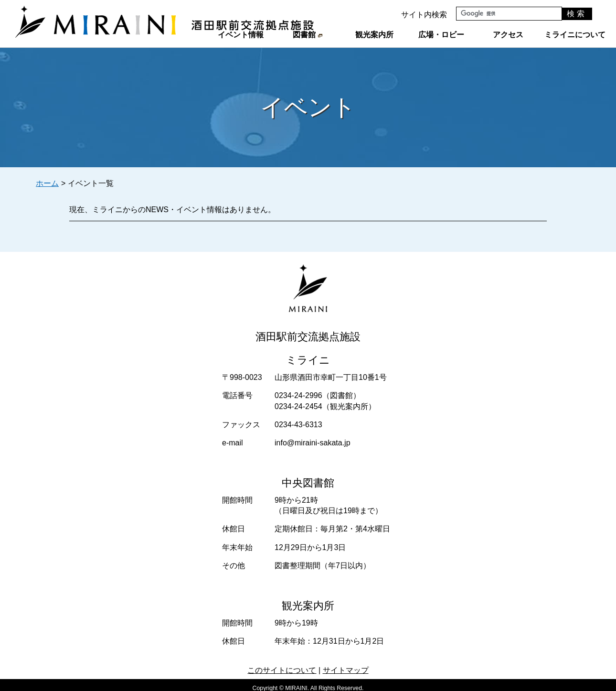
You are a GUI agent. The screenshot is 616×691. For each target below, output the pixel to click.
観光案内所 (374, 35)
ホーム (47, 183)
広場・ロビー (441, 35)
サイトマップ (346, 670)
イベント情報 (241, 35)
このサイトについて (282, 670)
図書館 (307, 35)
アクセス (508, 35)
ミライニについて (575, 35)
